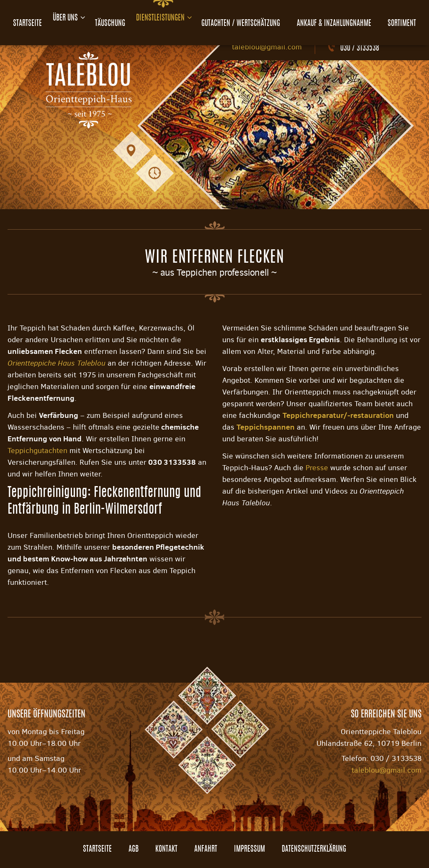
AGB (134, 850)
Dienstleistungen (166, 18)
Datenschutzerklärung (314, 850)
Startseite (22, 18)
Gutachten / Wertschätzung (250, 18)
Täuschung (112, 18)
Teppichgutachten (37, 451)
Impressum (249, 850)
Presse (317, 468)
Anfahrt (206, 850)
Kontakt (166, 850)
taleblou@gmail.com (267, 47)
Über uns (64, 18)
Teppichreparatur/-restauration (338, 415)
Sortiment (407, 18)
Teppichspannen (266, 427)
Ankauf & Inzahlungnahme (341, 18)
